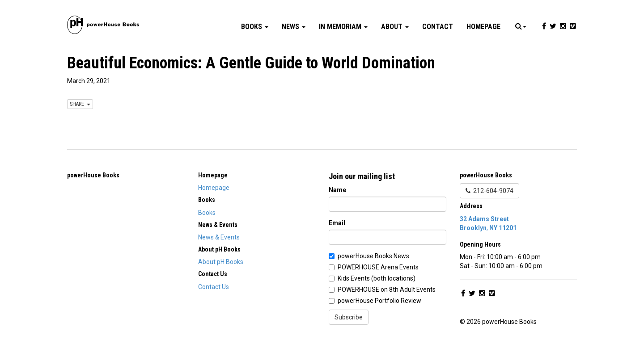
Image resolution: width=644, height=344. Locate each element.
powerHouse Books (93, 175)
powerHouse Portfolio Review (379, 301)
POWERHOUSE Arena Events (378, 267)
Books (255, 27)
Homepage (483, 27)
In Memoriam (343, 27)
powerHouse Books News (373, 256)
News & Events (219, 237)
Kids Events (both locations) (377, 278)
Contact (438, 27)
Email (337, 223)
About (395, 27)
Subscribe (349, 317)
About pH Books (221, 262)
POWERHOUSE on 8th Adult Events (387, 289)
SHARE (80, 104)
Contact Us (214, 287)
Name (337, 190)
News (294, 27)
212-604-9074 (489, 191)
